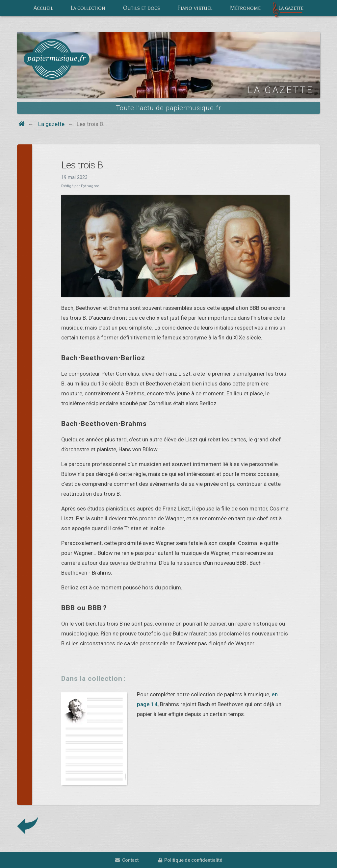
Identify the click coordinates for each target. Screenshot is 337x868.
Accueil (43, 8)
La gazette (291, 8)
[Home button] (22, 124)
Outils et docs (142, 8)
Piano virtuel (195, 8)
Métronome (245, 8)
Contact (127, 860)
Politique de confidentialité (190, 860)
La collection (88, 8)
